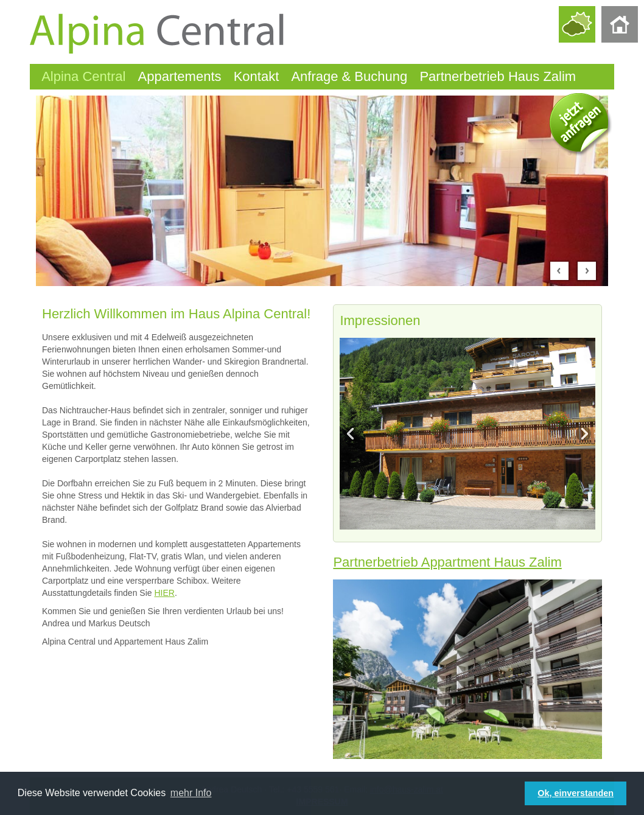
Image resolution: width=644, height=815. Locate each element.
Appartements (180, 76)
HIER (164, 593)
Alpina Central (83, 76)
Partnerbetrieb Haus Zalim (498, 76)
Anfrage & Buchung (349, 76)
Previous (352, 434)
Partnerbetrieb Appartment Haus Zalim (447, 562)
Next (587, 271)
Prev (559, 271)
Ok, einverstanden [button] (576, 793)
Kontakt (257, 76)
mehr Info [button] (191, 793)
